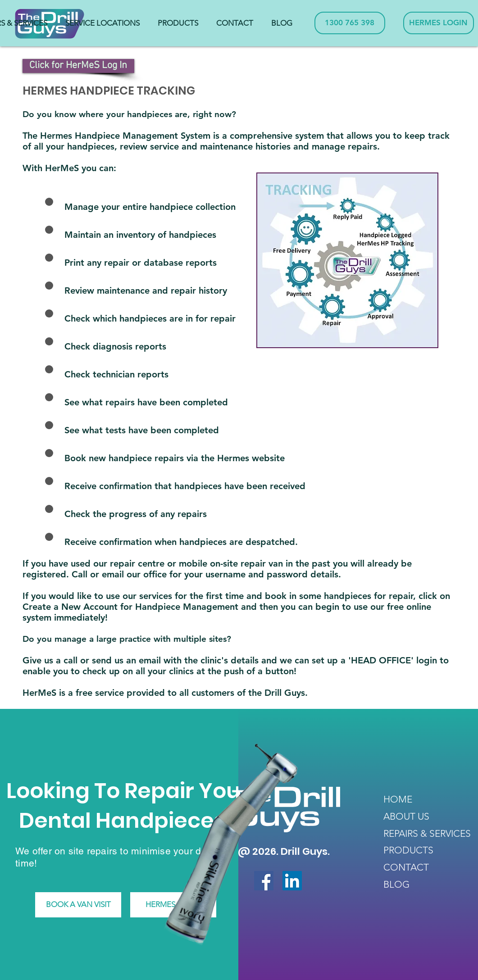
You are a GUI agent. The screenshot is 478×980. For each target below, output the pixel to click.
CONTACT (406, 867)
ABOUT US (406, 816)
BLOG (396, 884)
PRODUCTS (408, 850)
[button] (102, 23)
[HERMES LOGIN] (439, 23)
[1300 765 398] (350, 23)
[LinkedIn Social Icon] (292, 881)
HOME (398, 799)
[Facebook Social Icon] (264, 881)
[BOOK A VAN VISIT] (78, 905)
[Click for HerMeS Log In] (78, 66)
